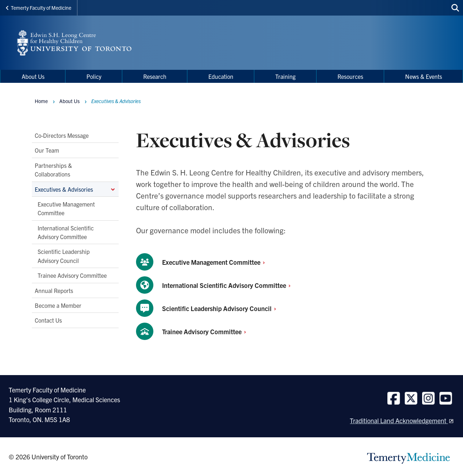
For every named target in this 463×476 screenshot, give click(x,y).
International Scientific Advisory (228, 285)
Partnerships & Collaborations (53, 170)
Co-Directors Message (62, 135)
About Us (69, 101)
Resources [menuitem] (350, 76)
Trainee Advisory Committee (72, 276)
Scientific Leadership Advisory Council (64, 256)
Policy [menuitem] (94, 76)
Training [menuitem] (285, 76)
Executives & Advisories (75, 189)
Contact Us (48, 320)
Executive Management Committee (66, 208)
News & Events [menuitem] (424, 76)
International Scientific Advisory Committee (66, 232)
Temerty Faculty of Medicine (39, 8)
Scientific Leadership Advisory (221, 308)
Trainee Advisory (206, 331)
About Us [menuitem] (33, 76)
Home (41, 101)
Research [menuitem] (155, 76)
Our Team (47, 150)
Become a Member (58, 305)
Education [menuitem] (221, 76)
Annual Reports (54, 290)
